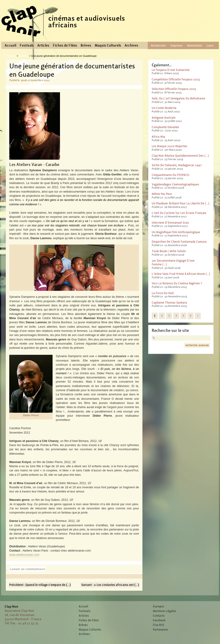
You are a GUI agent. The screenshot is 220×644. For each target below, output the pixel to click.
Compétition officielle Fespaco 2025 (176, 79)
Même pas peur (162, 194)
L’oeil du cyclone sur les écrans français (179, 213)
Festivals (27, 45)
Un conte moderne (164, 108)
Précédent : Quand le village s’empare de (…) (40, 585)
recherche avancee (197, 345)
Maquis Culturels (108, 45)
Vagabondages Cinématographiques (175, 184)
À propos (159, 606)
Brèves (86, 45)
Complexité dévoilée (165, 127)
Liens (210, 46)
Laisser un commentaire (27, 569)
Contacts (159, 616)
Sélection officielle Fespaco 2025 (174, 89)
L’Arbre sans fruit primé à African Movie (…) (181, 274)
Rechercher (159, 46)
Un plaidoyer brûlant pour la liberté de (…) (181, 203)
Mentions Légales (165, 611)
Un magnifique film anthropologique (176, 232)
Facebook (159, 620)
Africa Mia (158, 137)
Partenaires (160, 630)
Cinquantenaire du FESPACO (170, 175)
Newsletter (195, 46)
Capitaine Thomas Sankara (169, 303)
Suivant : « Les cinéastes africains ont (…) (110, 585)
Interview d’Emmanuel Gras (170, 223)
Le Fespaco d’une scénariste (171, 70)
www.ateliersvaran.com (24, 555)
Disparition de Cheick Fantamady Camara (179, 242)
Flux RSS (159, 625)
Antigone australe (164, 118)
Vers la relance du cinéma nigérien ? (177, 283)
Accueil (10, 45)
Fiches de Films (65, 45)
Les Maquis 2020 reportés (170, 146)
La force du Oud (163, 293)
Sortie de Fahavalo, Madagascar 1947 (177, 165)
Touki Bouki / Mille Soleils (169, 251)
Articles (43, 45)
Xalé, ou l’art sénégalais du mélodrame (178, 98)
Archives (131, 45)
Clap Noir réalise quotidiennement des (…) (180, 156)
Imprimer (177, 46)
